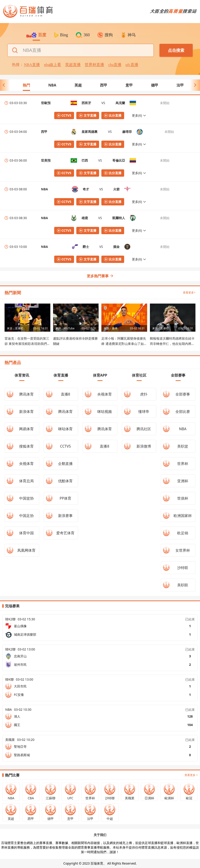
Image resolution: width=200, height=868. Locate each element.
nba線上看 (53, 65)
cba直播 (115, 65)
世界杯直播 (94, 65)
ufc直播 (132, 65)
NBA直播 (32, 65)
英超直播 (73, 65)
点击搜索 (176, 50)
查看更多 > (191, 775)
